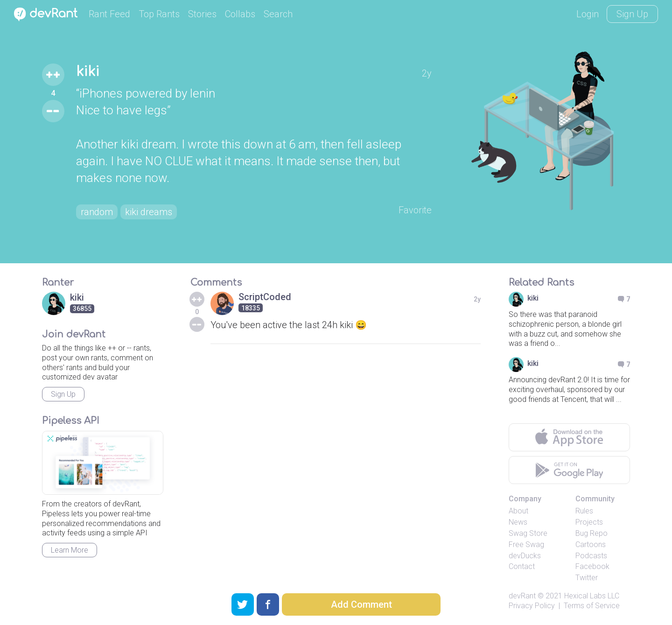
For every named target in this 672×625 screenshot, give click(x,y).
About (518, 511)
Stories (202, 14)
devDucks (525, 556)
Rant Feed (109, 14)
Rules (584, 511)
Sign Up (632, 14)
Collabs (240, 14)
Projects (589, 522)
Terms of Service (592, 606)
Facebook (592, 566)
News (518, 522)
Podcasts (591, 556)
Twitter (587, 578)
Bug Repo (591, 533)
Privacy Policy (532, 606)
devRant (522, 596)
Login (588, 14)
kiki (88, 72)
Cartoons (591, 544)
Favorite (415, 210)
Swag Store (528, 533)
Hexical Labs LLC (592, 596)
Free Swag (526, 544)
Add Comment (361, 604)
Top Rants (159, 14)
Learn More (70, 550)
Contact (522, 566)
